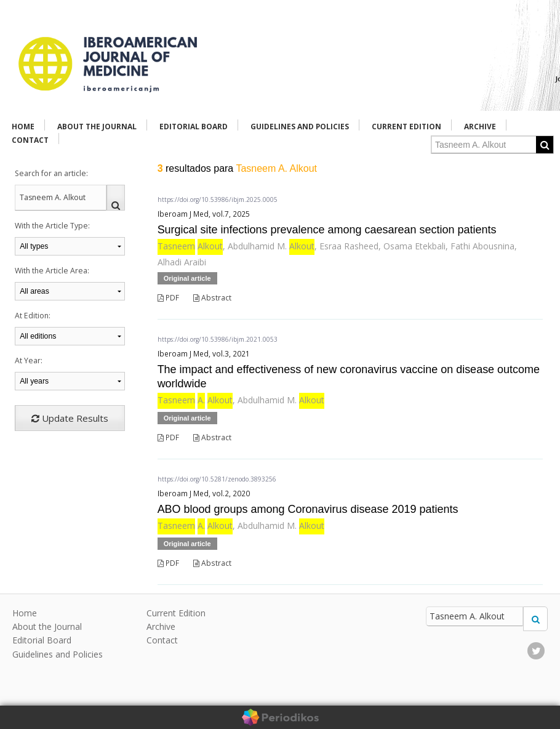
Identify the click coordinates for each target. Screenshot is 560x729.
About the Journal (97, 127)
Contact (30, 140)
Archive (480, 127)
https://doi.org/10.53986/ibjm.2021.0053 (218, 339)
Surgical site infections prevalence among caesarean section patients (327, 230)
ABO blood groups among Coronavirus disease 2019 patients (308, 509)
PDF (168, 298)
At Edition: (33, 316)
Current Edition (406, 127)
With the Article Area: (52, 271)
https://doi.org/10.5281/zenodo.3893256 (217, 479)
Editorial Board (194, 127)
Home (23, 127)
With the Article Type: (52, 226)
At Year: (29, 360)
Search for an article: (51, 173)
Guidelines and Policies (300, 127)
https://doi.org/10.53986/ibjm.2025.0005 (218, 199)
